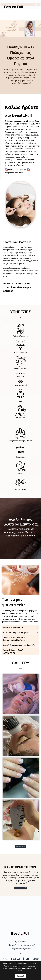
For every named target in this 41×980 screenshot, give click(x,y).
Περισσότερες (21, 846)
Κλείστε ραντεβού (20, 888)
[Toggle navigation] (36, 5)
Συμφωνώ (21, 976)
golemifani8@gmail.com (23, 949)
